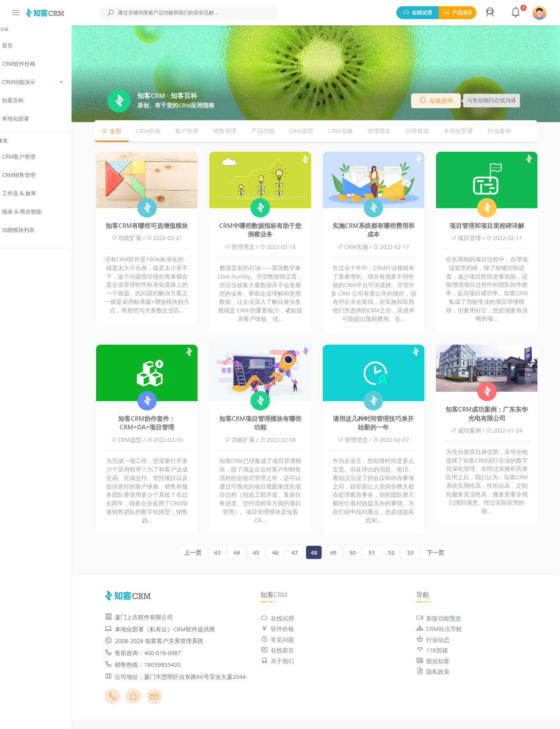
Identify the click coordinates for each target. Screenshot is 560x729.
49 (344, 553)
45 (267, 553)
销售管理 (236, 131)
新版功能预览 (446, 619)
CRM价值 (159, 131)
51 (382, 553)
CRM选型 (312, 131)
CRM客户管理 (33, 162)
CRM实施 (351, 131)
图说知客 (440, 661)
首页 (22, 51)
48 (325, 553)
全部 (122, 131)
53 (421, 553)
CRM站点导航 (446, 629)
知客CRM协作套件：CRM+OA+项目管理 (158, 423)
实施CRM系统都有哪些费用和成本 (384, 230)
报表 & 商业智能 (36, 217)
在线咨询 (447, 101)
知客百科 (27, 106)
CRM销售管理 (33, 180)
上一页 (204, 553)
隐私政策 (440, 672)
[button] (491, 13)
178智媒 (439, 651)
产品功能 (274, 131)
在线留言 (292, 651)
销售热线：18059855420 (164, 665)
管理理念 (390, 131)
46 (286, 553)
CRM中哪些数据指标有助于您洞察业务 (271, 230)
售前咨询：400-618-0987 (164, 653)
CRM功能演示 (47, 88)
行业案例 (510, 131)
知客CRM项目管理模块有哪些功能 (271, 423)
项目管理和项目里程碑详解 (497, 226)
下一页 (446, 553)
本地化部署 (30, 124)
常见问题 (292, 640)
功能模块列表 (33, 235)
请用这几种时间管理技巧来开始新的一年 (384, 423)
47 (305, 553)
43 (228, 553)
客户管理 (198, 131)
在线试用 (417, 12)
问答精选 (428, 131)
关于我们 (292, 661)
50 (363, 553)
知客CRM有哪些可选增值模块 (158, 226)
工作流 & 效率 (33, 199)
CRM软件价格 (33, 69)
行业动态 (440, 640)
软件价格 (292, 629)
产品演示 (458, 12)
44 (248, 553)
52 (402, 553)
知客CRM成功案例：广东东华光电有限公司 (498, 414)
